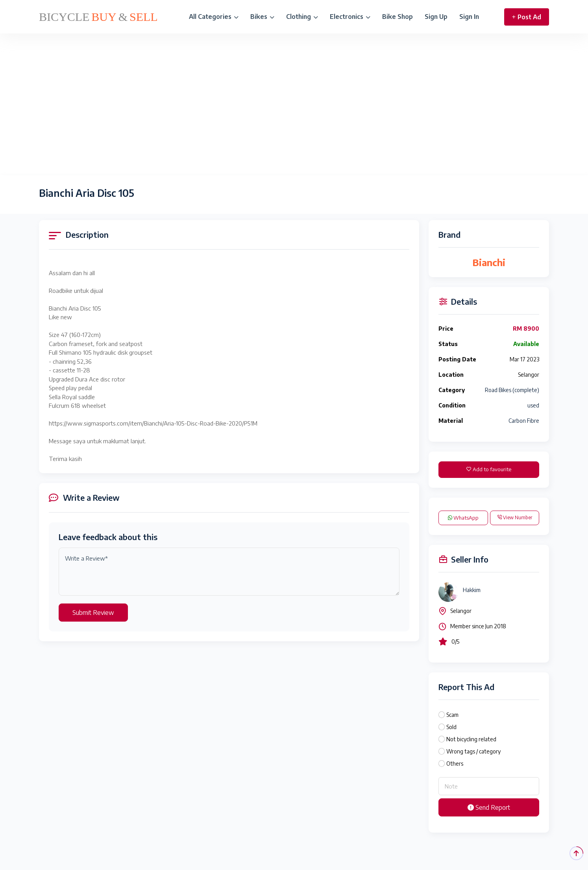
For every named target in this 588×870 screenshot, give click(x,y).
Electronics (350, 17)
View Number (515, 517)
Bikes (262, 17)
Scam (452, 715)
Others (455, 764)
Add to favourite (489, 469)
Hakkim (472, 590)
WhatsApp (463, 518)
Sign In (469, 17)
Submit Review (93, 613)
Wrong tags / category (473, 751)
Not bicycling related (471, 739)
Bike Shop (398, 17)
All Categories (214, 17)
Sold (451, 727)
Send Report (489, 807)
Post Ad (527, 17)
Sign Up (436, 17)
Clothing (302, 17)
